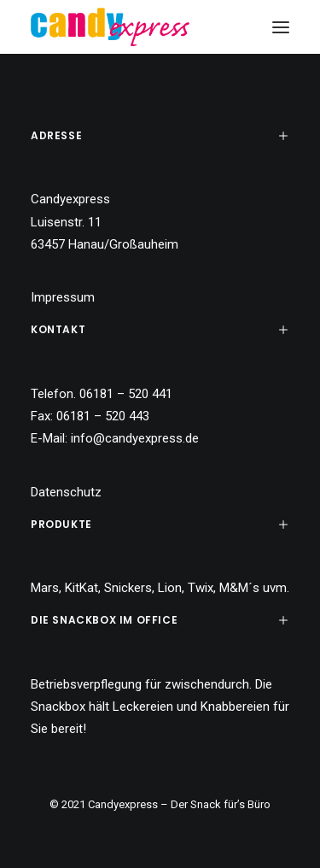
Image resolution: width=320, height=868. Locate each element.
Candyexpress (123, 804)
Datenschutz (66, 492)
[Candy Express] (110, 27)
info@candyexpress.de (135, 438)
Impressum (63, 297)
